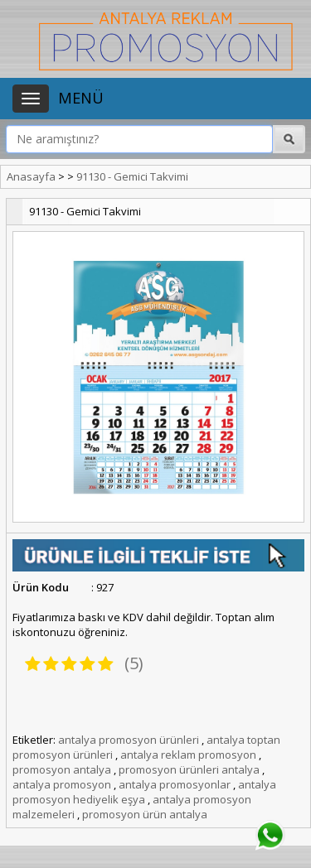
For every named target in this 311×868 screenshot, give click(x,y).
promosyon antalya (62, 769)
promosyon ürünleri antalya (189, 769)
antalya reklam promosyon (188, 755)
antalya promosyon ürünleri (129, 740)
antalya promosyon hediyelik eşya (144, 792)
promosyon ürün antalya (145, 814)
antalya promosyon (62, 784)
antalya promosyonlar (175, 784)
